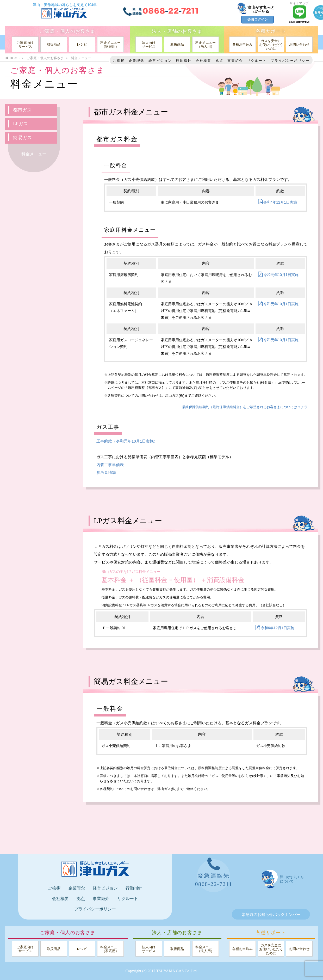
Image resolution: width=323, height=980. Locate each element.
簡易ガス (22, 138)
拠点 (219, 61)
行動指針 (184, 61)
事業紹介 (235, 61)
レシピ (82, 44)
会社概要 (203, 61)
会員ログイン (258, 19)
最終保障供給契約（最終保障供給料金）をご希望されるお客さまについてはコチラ (245, 407)
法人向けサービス (149, 45)
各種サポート (271, 31)
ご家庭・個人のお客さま (68, 31)
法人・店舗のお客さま (177, 31)
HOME (12, 58)
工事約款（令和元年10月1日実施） (127, 441)
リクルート (257, 61)
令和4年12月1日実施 (278, 202)
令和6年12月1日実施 (275, 628)
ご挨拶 (119, 61)
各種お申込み (243, 44)
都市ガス (22, 110)
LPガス (20, 124)
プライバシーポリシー (290, 61)
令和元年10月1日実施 (278, 275)
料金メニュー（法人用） (206, 45)
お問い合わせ (299, 44)
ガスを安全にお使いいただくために (271, 45)
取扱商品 (54, 44)
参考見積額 (106, 472)
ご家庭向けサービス (25, 45)
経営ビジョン (160, 61)
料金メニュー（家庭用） (110, 45)
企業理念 (136, 61)
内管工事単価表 (110, 465)
